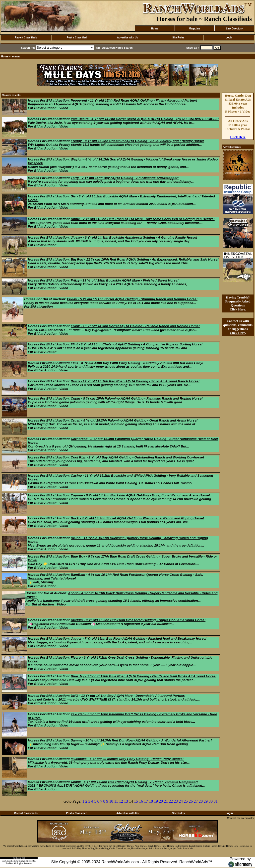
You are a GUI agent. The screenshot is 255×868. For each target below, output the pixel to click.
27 (196, 801)
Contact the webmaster (241, 818)
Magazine (194, 29)
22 (171, 801)
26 (191, 801)
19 (156, 801)
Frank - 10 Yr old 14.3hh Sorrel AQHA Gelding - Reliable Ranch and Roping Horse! (135, 326)
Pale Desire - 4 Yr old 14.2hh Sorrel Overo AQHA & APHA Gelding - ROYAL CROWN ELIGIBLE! (145, 119)
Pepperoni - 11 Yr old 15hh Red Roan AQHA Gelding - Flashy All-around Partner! (134, 100)
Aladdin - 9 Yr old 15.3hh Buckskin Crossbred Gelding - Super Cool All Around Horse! (138, 620)
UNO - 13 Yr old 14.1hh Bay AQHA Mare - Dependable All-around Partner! (128, 696)
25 (186, 801)
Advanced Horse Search (117, 48)
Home (155, 29)
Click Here (238, 137)
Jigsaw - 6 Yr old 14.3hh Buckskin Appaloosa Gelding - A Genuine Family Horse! (134, 237)
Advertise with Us (127, 38)
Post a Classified (77, 38)
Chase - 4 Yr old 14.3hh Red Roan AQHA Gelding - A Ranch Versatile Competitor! (134, 782)
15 (136, 801)
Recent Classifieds (26, 38)
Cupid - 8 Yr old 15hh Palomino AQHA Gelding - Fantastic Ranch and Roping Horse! (137, 398)
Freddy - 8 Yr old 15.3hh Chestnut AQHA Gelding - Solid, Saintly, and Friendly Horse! (137, 141)
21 (166, 801)
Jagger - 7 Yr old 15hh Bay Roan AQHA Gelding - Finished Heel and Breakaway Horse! (139, 639)
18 (151, 801)
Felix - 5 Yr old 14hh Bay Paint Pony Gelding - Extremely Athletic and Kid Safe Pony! (137, 363)
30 (211, 801)
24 (181, 801)
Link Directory (234, 29)
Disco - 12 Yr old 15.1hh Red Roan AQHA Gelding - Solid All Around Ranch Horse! (135, 381)
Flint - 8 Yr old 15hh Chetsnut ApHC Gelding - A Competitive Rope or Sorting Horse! (137, 344)
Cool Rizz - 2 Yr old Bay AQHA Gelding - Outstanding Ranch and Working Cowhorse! (137, 457)
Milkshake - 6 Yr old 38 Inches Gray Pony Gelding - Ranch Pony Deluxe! (127, 759)
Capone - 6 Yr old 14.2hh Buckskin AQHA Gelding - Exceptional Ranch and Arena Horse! (140, 495)
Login (229, 38)
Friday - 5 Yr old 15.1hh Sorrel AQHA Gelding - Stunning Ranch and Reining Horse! (132, 299)
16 (141, 801)
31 (216, 801)
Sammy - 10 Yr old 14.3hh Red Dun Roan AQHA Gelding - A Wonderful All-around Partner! (141, 740)
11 (116, 801)
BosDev (9, 864)
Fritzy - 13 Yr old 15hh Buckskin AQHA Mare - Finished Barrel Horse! (125, 280)
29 (206, 801)
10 (111, 801)
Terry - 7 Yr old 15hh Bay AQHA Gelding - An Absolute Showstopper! (125, 178)
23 (176, 801)
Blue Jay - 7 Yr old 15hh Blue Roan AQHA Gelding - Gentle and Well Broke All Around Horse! (144, 676)
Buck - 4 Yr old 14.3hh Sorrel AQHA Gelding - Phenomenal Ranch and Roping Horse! (137, 518)
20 (161, 801)
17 (146, 801)
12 (121, 801)
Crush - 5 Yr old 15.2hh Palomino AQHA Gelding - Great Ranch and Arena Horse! (134, 420)
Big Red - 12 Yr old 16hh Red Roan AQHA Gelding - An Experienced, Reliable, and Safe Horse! (145, 259)
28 (201, 801)
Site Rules (178, 38)
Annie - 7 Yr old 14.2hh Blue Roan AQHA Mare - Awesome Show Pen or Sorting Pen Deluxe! (143, 219)
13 (126, 801)
